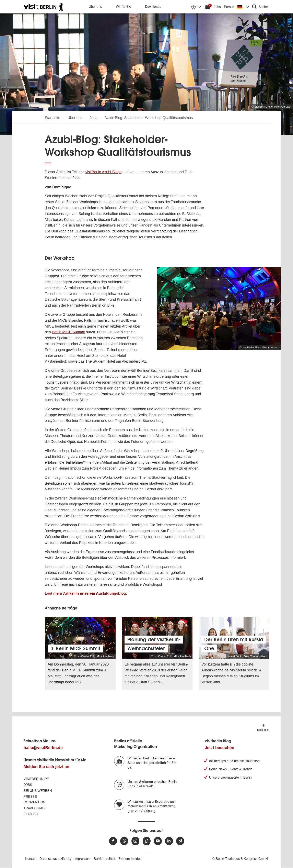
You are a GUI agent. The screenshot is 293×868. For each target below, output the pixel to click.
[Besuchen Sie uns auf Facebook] (113, 841)
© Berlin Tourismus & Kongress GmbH (240, 859)
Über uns (95, 7)
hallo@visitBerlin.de (43, 748)
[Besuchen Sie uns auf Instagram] (135, 841)
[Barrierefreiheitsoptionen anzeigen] (196, 7)
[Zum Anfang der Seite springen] (263, 727)
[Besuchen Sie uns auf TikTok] (147, 841)
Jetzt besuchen (220, 748)
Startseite (52, 118)
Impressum (83, 859)
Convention (34, 802)
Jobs (217, 7)
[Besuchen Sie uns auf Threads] (124, 841)
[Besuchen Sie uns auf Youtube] (158, 841)
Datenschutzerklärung (55, 859)
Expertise (162, 802)
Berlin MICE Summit (68, 332)
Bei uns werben (38, 791)
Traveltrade (35, 808)
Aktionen (146, 782)
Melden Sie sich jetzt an (46, 767)
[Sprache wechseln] (243, 7)
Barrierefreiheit (104, 859)
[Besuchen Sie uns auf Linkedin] (169, 841)
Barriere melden (130, 859)
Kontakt (31, 814)
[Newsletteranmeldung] (180, 841)
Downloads (153, 7)
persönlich (158, 763)
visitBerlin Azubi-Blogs (103, 172)
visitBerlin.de (36, 779)
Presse (229, 7)
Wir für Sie (123, 7)
